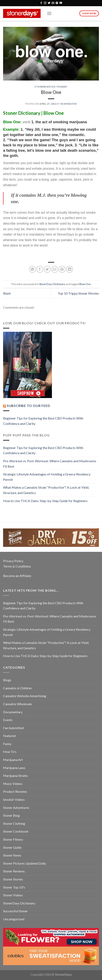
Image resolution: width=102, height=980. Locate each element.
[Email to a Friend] (55, 269)
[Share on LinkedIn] (70, 269)
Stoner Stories (13, 879)
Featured (9, 736)
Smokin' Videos (14, 799)
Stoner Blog (11, 815)
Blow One (85, 284)
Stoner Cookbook (16, 831)
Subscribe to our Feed (29, 406)
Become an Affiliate (17, 576)
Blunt (7, 293)
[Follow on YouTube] (61, 3)
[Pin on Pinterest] (62, 269)
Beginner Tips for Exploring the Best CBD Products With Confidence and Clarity (43, 421)
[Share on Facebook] (40, 269)
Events (8, 720)
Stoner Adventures (16, 808)
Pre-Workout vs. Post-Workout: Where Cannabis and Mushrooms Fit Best (50, 464)
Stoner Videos (13, 895)
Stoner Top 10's (14, 887)
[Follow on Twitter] (49, 3)
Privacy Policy (13, 561)
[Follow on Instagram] (45, 3)
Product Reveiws (15, 791)
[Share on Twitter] (47, 269)
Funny (7, 744)
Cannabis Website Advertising (25, 696)
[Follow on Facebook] (41, 3)
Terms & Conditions (17, 566)
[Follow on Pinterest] (57, 3)
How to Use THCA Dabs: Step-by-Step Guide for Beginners (45, 501)
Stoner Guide (12, 847)
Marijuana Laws (14, 768)
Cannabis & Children (17, 688)
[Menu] (49, 13)
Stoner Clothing (14, 823)
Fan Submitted (13, 728)
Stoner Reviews (14, 871)
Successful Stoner (15, 911)
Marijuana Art (13, 760)
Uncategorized (14, 919)
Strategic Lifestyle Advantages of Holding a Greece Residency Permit (47, 477)
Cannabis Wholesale (17, 704)
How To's (10, 752)
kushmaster (69, 104)
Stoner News (12, 855)
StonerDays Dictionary (51, 87)
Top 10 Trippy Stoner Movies (78, 293)
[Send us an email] (53, 3)
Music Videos (13, 784)
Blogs (7, 680)
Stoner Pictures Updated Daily (25, 863)
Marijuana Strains (15, 776)
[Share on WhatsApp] (32, 269)
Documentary (13, 712)
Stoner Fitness (13, 839)
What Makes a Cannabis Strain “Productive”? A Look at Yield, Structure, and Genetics (46, 490)
